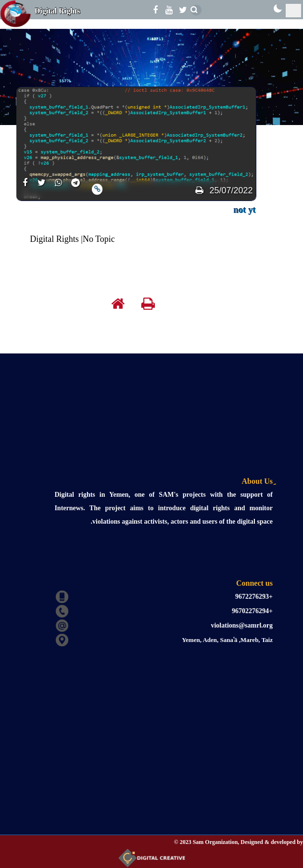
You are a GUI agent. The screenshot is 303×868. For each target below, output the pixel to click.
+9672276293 (254, 597)
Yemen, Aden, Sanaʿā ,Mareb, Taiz (227, 640)
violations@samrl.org (242, 625)
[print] (199, 190)
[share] (25, 188)
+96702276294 (252, 611)
